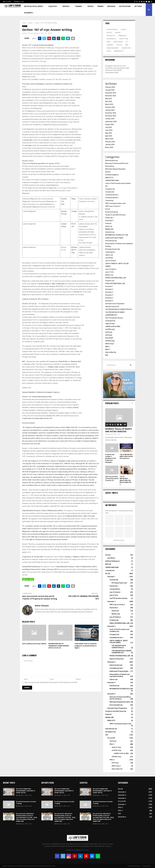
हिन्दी (107, 355)
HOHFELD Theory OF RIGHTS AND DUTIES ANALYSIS (119, 430)
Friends (100, 6)
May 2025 (109, 99)
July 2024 (108, 127)
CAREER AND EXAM (112, 180)
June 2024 (109, 130)
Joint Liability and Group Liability (34, 644)
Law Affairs (109, 258)
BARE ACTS (109, 178)
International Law (111, 241)
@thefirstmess (119, 540)
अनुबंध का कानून (110, 324)
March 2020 (109, 147)
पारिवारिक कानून (110, 341)
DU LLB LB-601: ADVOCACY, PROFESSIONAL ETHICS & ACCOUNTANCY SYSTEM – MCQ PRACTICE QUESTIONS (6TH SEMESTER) (27, 817)
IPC (127, 42)
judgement (110, 45)
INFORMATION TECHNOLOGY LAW (117, 235)
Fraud (108, 42)
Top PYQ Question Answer (114, 318)
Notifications (125, 6)
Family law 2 (109, 221)
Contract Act (111, 36)
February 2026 (110, 87)
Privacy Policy (146, 866)
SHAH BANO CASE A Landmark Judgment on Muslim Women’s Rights (86, 646)
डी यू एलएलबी (109, 338)
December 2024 (111, 113)
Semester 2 (109, 289)
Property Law (110, 281)
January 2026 (110, 90)
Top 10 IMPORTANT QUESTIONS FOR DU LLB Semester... (126, 456)
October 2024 (110, 119)
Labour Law (109, 255)
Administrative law (112, 160)
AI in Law (123, 30)
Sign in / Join (19, 2)
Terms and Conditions (134, 866)
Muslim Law (109, 275)
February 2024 (110, 142)
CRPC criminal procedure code (115, 203)
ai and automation (112, 30)
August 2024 (110, 124)
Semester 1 (109, 286)
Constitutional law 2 (112, 198)
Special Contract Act (112, 306)
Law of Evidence (111, 269)
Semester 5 (109, 298)
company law (110, 192)
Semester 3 (109, 292)
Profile (90, 6)
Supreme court (126, 48)
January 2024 (110, 145)
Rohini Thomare (29, 33)
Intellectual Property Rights (114, 238)
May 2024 (109, 133)
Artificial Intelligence (33, 6)
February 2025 (110, 107)
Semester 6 (109, 301)
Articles (25, 26)
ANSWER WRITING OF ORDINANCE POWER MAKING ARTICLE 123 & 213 (59, 646)
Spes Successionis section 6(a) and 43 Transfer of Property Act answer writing (40, 598)
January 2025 (110, 110)
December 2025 (111, 93)
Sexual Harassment (113, 48)
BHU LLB (108, 564)
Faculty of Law (124, 39)
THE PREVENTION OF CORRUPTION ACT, (119, 309)
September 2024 (111, 122)
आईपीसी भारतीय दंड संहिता (113, 326)
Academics (28, 13)
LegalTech (53, 6)
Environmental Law (112, 212)
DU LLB (108, 209)
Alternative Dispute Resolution (115, 169)
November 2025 (111, 96)
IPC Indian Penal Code (113, 249)
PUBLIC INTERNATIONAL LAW (115, 284)
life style (119, 45)
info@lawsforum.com (81, 850)
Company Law (110, 189)
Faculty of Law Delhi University (115, 215)
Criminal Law (122, 36)
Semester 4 (109, 295)
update (109, 51)
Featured (108, 223)
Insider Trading (118, 42)
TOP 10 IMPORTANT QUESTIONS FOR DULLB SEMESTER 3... (125, 480)
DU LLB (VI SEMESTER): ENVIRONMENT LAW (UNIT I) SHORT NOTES (26, 791)
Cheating (118, 33)
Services (66, 6)
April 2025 (109, 101)
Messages (111, 6)
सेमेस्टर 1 (108, 347)
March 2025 (109, 104)
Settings (138, 6)
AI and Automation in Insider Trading (26, 803)
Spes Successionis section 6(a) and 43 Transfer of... (112, 479)
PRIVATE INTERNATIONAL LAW (116, 278)
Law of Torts (109, 272)
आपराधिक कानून (110, 329)
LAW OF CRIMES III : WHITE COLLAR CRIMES (119, 642)
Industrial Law (110, 232)
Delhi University (111, 39)
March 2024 (109, 139)
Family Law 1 (110, 218)
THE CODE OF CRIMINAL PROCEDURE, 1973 (83, 598)
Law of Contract (111, 261)
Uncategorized (110, 321)
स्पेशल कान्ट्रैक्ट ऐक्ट (111, 352)
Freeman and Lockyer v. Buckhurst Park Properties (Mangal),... (111, 458)
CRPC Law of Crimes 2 (113, 206)
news (127, 45)
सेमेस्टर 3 (108, 349)
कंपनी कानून (109, 332)
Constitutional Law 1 (112, 195)
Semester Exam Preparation (115, 304)
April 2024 (109, 136)
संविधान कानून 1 (110, 344)
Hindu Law (109, 226)
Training (78, 6)
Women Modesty (119, 51)
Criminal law (109, 200)
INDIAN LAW (109, 229)
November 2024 (111, 116)
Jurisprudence (110, 252)
